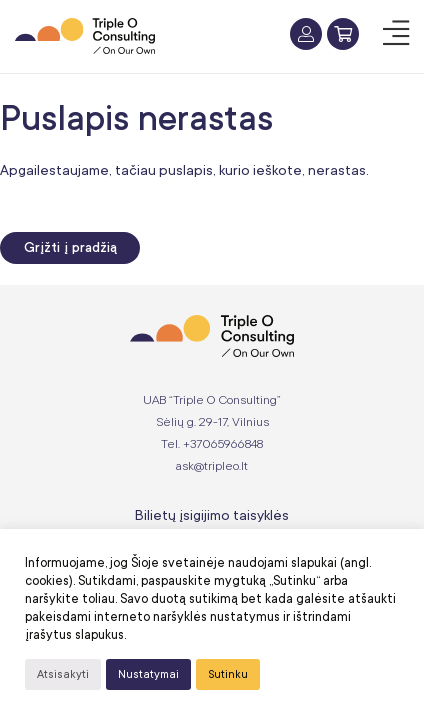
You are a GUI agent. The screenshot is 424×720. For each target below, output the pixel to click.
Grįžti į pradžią (70, 247)
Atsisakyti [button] (63, 674)
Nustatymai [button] (148, 674)
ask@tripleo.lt (212, 466)
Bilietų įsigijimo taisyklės (212, 515)
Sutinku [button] (228, 674)
